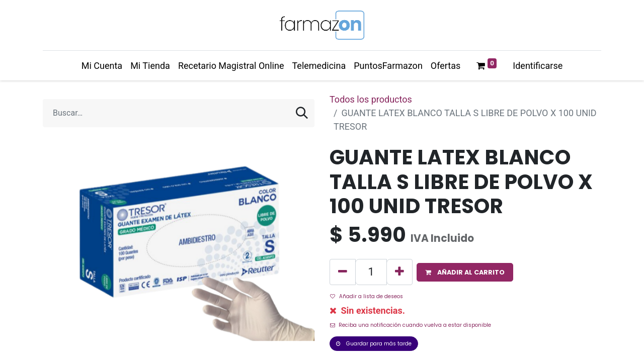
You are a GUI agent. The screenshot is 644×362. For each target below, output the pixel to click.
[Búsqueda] (302, 113)
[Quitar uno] (343, 272)
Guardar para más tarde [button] (374, 344)
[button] (465, 272)
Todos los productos (371, 99)
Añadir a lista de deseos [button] (367, 296)
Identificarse (538, 66)
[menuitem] (102, 66)
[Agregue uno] (399, 272)
